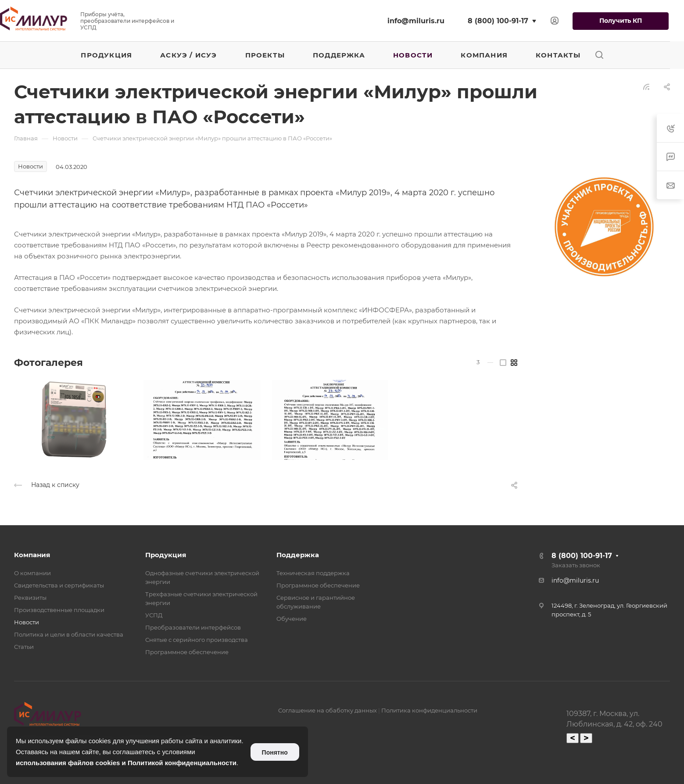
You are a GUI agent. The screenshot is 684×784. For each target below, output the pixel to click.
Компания (32, 555)
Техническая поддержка (313, 573)
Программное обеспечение (187, 652)
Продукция (166, 555)
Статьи (24, 647)
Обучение (292, 619)
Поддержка (298, 555)
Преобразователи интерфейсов (193, 627)
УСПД (154, 615)
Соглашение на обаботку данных (328, 710)
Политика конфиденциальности (429, 710)
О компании (32, 573)
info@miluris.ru (416, 21)
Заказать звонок (576, 565)
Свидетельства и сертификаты (59, 585)
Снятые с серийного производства (197, 640)
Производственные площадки (59, 610)
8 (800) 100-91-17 (498, 21)
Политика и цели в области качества (69, 634)
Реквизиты (30, 598)
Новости (27, 622)
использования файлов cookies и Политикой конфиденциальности (126, 763)
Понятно (275, 752)
